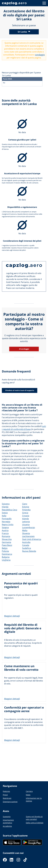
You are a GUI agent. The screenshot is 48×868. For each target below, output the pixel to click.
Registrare (7, 798)
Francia (5, 533)
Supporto (7, 817)
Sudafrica (27, 548)
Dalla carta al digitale (35, 823)
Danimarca (7, 554)
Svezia (5, 513)
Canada (26, 545)
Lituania (26, 524)
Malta (25, 530)
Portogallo (7, 519)
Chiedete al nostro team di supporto (20, 390)
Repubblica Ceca (9, 510)
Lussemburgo (29, 527)
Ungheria (6, 560)
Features (6, 791)
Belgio (5, 548)
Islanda (25, 519)
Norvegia (6, 522)
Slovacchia (7, 539)
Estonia (26, 507)
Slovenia (26, 533)
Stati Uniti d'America (32, 539)
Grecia (25, 513)
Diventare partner (10, 802)
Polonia (5, 551)
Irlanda (5, 507)
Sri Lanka (22, 32)
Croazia (26, 516)
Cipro (25, 504)
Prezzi (5, 795)
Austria (5, 530)
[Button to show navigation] (44, 3)
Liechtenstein (28, 536)
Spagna (5, 527)
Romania (6, 536)
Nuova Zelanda (29, 551)
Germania (6, 542)
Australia (26, 542)
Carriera (29, 791)
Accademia (7, 826)
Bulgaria (6, 557)
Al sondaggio (24, 349)
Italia (4, 516)
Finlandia (26, 510)
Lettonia (26, 522)
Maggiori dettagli (12, 616)
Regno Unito (8, 524)
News (28, 795)
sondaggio (40, 55)
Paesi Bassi (7, 545)
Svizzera (6, 504)
